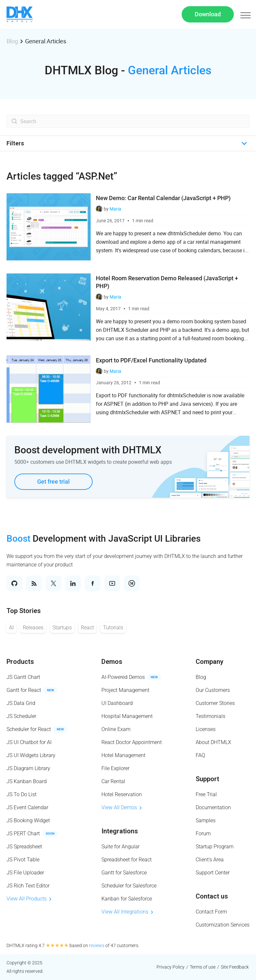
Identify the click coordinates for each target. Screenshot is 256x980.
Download (208, 14)
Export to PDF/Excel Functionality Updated (151, 360)
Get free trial (53, 482)
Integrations (120, 831)
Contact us (212, 896)
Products (20, 662)
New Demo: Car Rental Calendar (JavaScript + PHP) (163, 198)
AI (11, 628)
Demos (112, 662)
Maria (115, 209)
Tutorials (113, 628)
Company (210, 662)
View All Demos (121, 807)
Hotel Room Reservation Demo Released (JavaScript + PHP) (167, 282)
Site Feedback (235, 967)
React (87, 628)
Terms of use (203, 967)
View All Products (29, 899)
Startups (62, 628)
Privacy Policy (171, 967)
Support (207, 779)
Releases (33, 628)
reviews (97, 945)
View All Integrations (127, 912)
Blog (12, 41)
